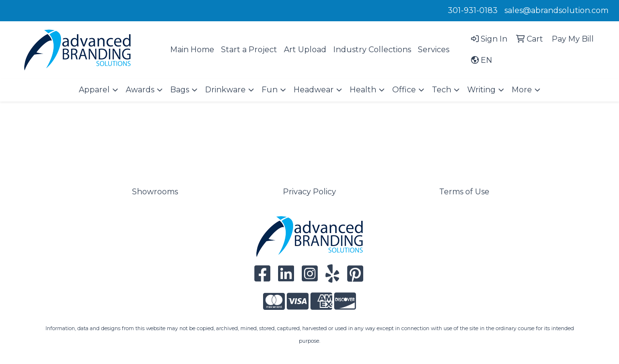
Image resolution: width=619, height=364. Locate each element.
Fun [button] (270, 90)
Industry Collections (372, 50)
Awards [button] (140, 90)
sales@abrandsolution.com (556, 10)
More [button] (522, 90)
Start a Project (249, 50)
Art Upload (305, 50)
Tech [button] (442, 90)
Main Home (192, 50)
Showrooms (155, 192)
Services (434, 50)
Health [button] (363, 90)
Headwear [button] (314, 90)
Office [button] (404, 90)
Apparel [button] (94, 90)
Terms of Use (464, 192)
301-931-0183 (473, 10)
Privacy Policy (309, 192)
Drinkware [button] (225, 90)
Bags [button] (180, 90)
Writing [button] (481, 90)
